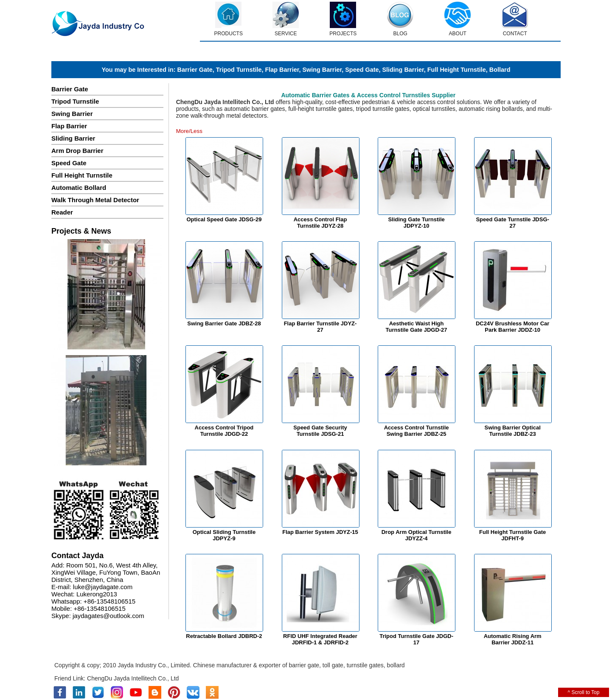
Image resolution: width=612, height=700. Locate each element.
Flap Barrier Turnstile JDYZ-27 (320, 327)
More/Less (189, 131)
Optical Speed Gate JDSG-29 (224, 219)
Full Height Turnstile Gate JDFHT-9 (512, 535)
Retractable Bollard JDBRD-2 (224, 636)
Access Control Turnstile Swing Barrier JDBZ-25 (417, 431)
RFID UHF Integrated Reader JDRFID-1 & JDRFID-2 (320, 639)
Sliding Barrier (403, 70)
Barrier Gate (195, 70)
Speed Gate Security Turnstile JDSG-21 (320, 431)
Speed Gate (362, 70)
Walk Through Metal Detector (95, 200)
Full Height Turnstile (457, 70)
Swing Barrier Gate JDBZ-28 (224, 323)
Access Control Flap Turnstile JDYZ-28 (320, 223)
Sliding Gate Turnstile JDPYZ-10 (416, 223)
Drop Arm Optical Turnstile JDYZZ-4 (417, 535)
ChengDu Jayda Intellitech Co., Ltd (133, 678)
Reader (62, 212)
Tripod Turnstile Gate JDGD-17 (416, 639)
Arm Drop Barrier (77, 151)
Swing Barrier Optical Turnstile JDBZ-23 (513, 431)
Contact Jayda (77, 556)
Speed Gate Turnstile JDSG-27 (512, 223)
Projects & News (81, 231)
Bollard (500, 70)
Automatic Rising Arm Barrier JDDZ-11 (513, 639)
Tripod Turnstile (239, 70)
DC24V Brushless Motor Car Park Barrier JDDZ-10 (512, 327)
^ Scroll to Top (584, 692)
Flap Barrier (282, 70)
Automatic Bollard (79, 188)
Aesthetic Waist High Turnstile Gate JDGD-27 (417, 327)
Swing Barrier (322, 70)
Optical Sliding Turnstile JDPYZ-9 (224, 535)
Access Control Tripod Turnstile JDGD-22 (224, 431)
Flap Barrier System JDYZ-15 (320, 532)
